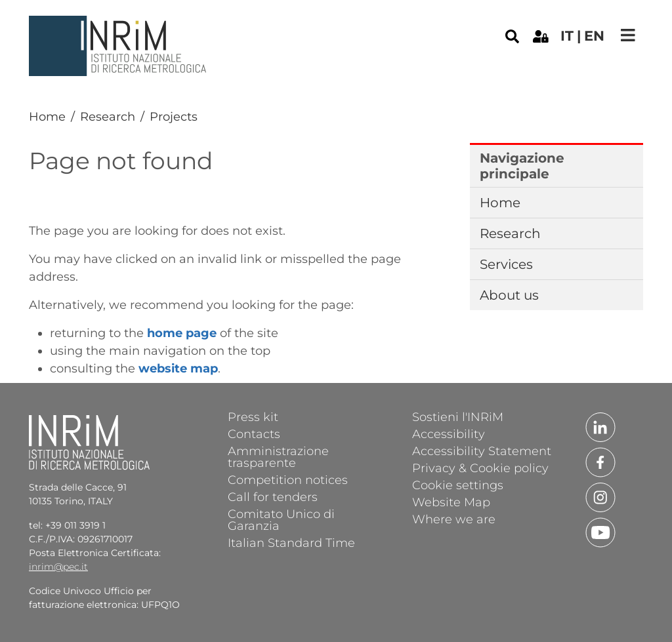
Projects (174, 117)
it (567, 36)
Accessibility (449, 433)
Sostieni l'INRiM (458, 416)
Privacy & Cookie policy (480, 468)
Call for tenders (273, 496)
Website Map (451, 502)
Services (506, 264)
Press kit (253, 416)
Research (108, 117)
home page (182, 333)
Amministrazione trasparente (278, 456)
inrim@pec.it (58, 567)
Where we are (454, 519)
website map (178, 369)
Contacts (254, 433)
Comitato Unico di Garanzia (281, 519)
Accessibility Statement (482, 451)
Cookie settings (458, 485)
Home (47, 117)
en (594, 36)
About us (509, 295)
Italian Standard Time (291, 542)
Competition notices (288, 479)
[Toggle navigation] (628, 35)
